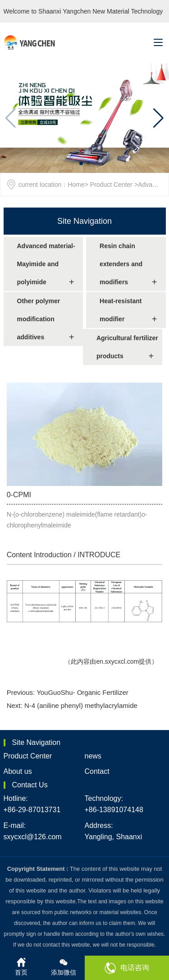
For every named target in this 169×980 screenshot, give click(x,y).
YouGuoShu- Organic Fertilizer (82, 692)
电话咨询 (127, 968)
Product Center (111, 185)
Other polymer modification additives (39, 319)
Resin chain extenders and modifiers (121, 264)
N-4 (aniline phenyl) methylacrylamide (81, 705)
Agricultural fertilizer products (127, 347)
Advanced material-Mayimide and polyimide (46, 264)
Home (76, 185)
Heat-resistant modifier (121, 310)
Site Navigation (84, 221)
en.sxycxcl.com (117, 661)
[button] (158, 118)
